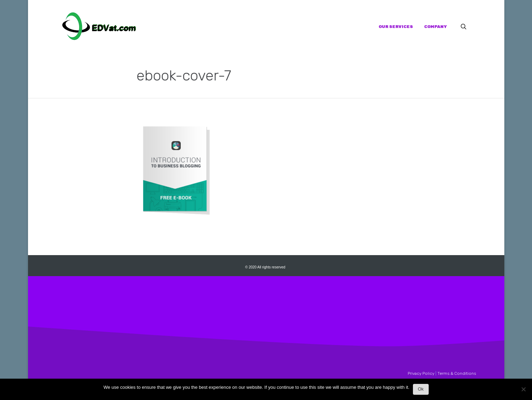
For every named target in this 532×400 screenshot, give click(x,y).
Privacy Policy (421, 373)
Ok (421, 389)
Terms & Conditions (457, 373)
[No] (523, 391)
